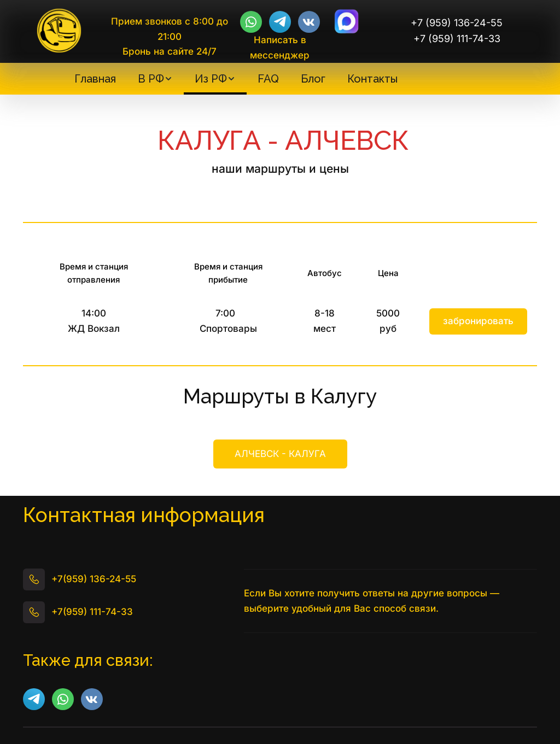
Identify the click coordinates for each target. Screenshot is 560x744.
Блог (313, 79)
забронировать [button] (478, 321)
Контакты (372, 79)
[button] (155, 79)
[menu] (236, 79)
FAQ (268, 79)
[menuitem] (95, 79)
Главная (95, 79)
